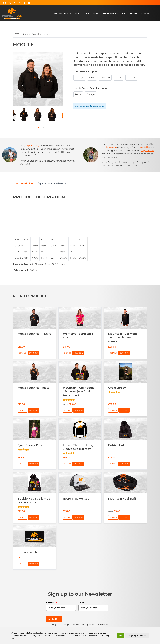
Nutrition (65, 13)
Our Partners (110, 13)
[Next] (16, 118)
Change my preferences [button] (137, 636)
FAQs (125, 13)
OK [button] (121, 636)
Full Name (52, 603)
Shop (54, 13)
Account (134, 3)
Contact (146, 13)
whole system (109, 147)
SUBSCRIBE (54, 619)
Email (81, 603)
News (96, 13)
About (133, 13)
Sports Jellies (143, 147)
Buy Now (33, 353)
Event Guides (81, 13)
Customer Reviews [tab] (53, 184)
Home (16, 34)
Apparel (35, 34)
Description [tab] (24, 183)
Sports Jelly (33, 146)
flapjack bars (147, 150)
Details (22, 353)
